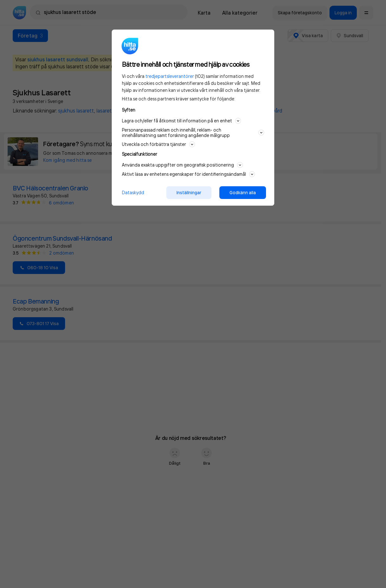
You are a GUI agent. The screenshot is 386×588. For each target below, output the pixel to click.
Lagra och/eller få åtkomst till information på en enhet (181, 121)
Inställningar (189, 193)
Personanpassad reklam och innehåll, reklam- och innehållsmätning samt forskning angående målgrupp (193, 133)
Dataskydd (133, 192)
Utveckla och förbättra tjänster (158, 144)
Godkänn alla (243, 193)
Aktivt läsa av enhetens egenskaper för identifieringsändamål (188, 174)
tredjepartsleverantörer (170, 76)
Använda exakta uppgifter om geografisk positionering (182, 165)
